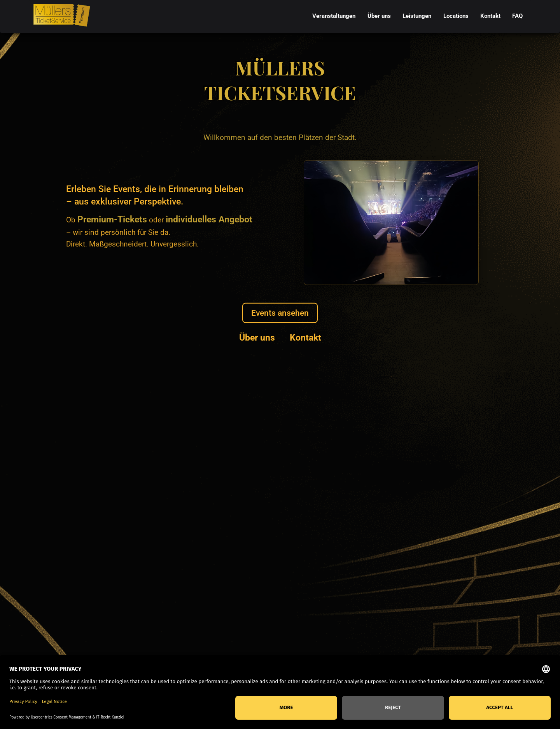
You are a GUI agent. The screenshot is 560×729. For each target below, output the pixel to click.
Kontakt (305, 337)
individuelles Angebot (209, 219)
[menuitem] (334, 17)
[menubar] (418, 17)
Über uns (257, 337)
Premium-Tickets (112, 219)
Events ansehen (280, 313)
